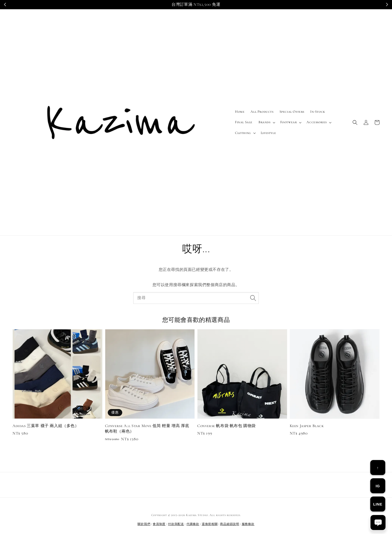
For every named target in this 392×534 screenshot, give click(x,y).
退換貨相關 (210, 524)
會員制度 (159, 524)
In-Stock (318, 112)
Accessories (317, 122)
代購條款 (193, 524)
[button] (355, 122)
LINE (378, 504)
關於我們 (144, 524)
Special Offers (292, 112)
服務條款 (248, 524)
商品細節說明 (229, 524)
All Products (262, 112)
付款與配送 (176, 524)
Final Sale (244, 122)
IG (378, 486)
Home (240, 112)
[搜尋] (253, 298)
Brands (264, 122)
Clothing (243, 133)
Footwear (289, 122)
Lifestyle (268, 133)
